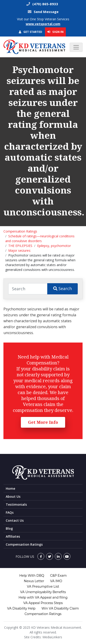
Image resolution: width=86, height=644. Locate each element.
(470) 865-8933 (45, 4)
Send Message (46, 12)
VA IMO (56, 581)
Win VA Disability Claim (60, 608)
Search (62, 288)
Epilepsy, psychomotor (54, 246)
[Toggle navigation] (76, 47)
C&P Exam (58, 576)
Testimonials (16, 504)
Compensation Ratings (20, 231)
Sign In (55, 32)
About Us (13, 496)
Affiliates (13, 536)
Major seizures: (20, 250)
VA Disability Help (21, 608)
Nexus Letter (34, 581)
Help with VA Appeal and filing (43, 597)
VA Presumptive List (43, 586)
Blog (9, 528)
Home (10, 488)
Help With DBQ (32, 576)
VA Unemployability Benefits (43, 592)
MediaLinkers (52, 637)
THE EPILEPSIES (20, 246)
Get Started (31, 32)
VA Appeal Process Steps (43, 603)
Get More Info (43, 422)
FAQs (10, 512)
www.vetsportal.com (43, 24)
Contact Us (15, 520)
